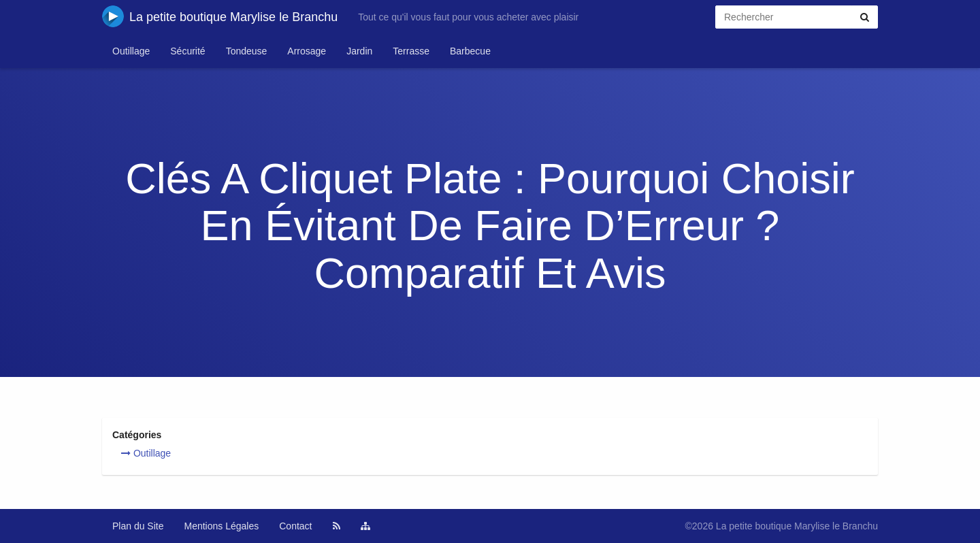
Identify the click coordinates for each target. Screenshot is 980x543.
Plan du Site (138, 526)
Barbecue (470, 51)
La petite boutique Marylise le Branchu (220, 16)
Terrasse (411, 51)
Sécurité (187, 51)
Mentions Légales (222, 526)
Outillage (131, 51)
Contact (295, 526)
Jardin (359, 51)
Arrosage (307, 51)
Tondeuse (247, 51)
